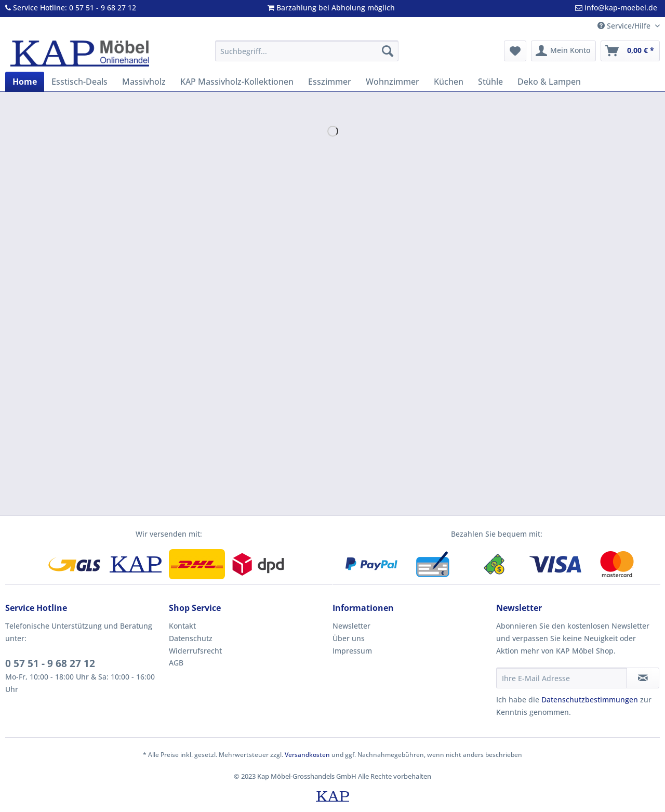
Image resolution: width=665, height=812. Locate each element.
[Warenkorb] (630, 51)
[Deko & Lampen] (549, 82)
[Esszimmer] (330, 82)
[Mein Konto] (563, 51)
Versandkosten (307, 755)
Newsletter (351, 626)
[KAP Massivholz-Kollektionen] (237, 82)
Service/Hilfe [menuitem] (625, 26)
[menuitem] (307, 56)
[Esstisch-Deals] (79, 82)
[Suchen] (388, 51)
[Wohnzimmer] (393, 82)
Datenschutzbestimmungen (590, 700)
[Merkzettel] (515, 51)
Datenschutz (191, 638)
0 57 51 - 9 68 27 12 (50, 663)
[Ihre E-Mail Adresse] (562, 678)
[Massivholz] (144, 82)
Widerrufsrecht (195, 651)
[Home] (25, 82)
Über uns (349, 638)
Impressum (352, 651)
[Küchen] (449, 82)
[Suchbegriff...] (307, 51)
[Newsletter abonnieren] (643, 678)
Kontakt (182, 626)
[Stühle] (490, 82)
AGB (176, 663)
